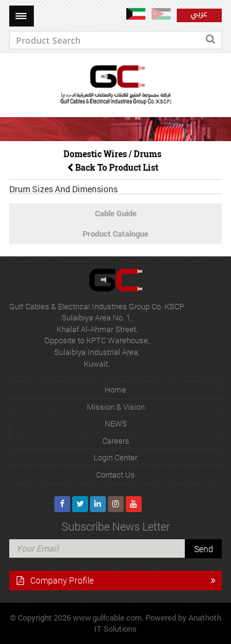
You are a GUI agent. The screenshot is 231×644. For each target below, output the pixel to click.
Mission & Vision (116, 407)
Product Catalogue (115, 234)
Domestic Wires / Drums (112, 154)
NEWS (116, 423)
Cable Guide (116, 213)
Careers (116, 441)
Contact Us (115, 475)
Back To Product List (113, 167)
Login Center (115, 457)
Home (115, 389)
